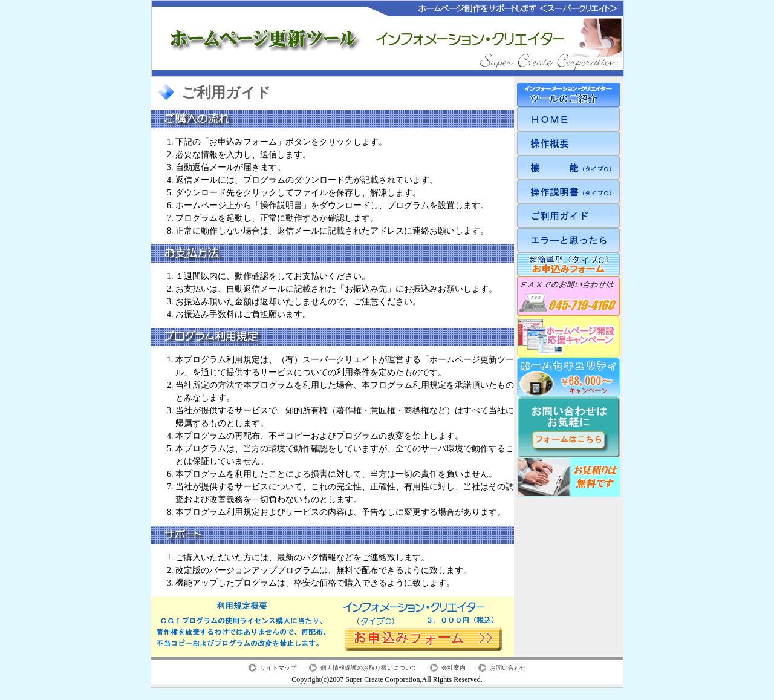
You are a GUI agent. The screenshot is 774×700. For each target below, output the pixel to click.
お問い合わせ (508, 668)
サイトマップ (278, 668)
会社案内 (454, 668)
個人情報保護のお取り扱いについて (369, 668)
